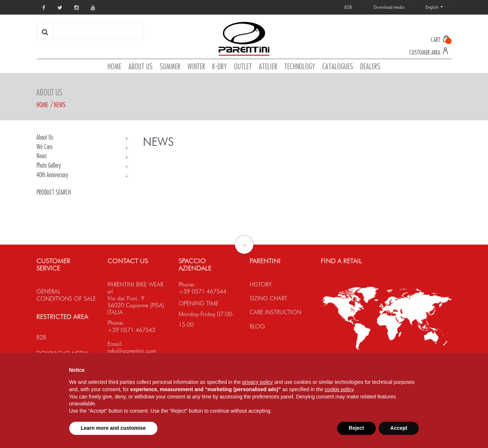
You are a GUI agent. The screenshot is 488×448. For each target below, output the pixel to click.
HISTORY (261, 285)
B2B (41, 337)
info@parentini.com (132, 351)
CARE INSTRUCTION (276, 312)
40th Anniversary (52, 175)
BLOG (257, 326)
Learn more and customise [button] (113, 428)
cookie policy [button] (339, 389)
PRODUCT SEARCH (54, 192)
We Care (44, 147)
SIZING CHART (268, 298)
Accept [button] (399, 428)
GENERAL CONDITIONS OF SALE (66, 295)
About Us (45, 137)
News (60, 105)
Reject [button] (356, 428)
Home (42, 105)
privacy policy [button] (258, 382)
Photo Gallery (49, 165)
